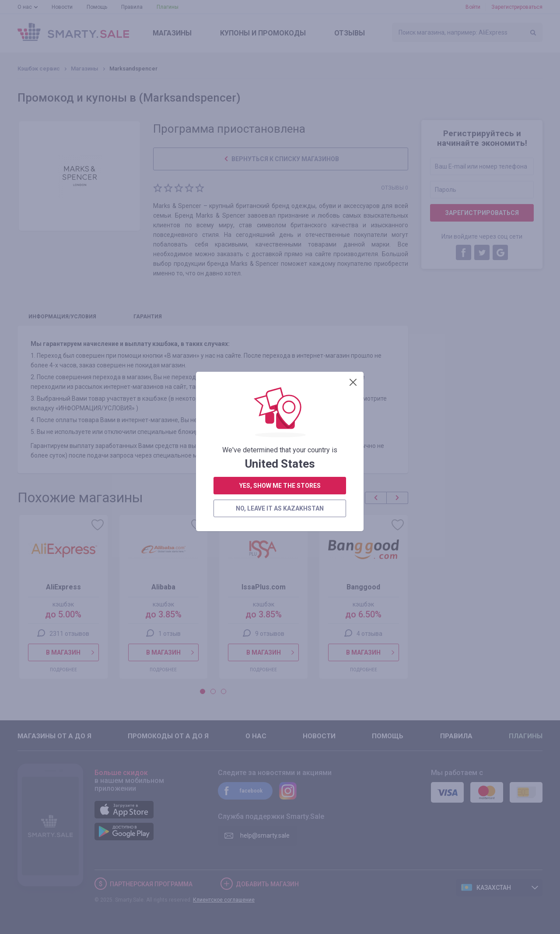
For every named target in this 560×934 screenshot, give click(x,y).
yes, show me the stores (280, 227)
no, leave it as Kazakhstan (280, 250)
